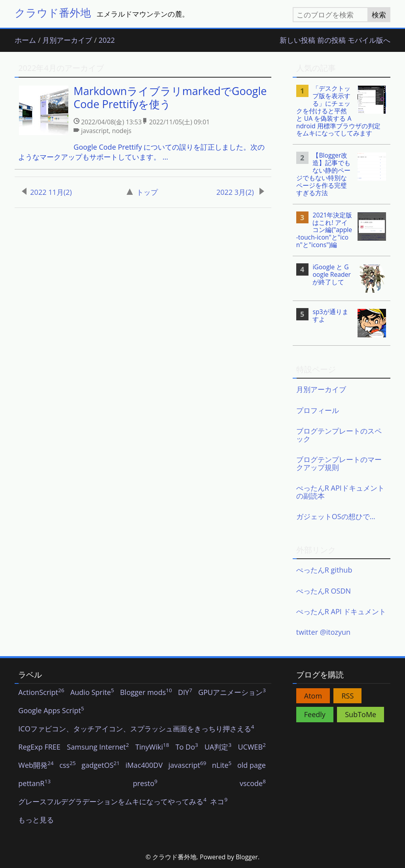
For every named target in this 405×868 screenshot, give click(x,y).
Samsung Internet (98, 747)
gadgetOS (100, 765)
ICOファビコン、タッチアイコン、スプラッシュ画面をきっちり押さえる (136, 729)
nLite (222, 765)
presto (145, 784)
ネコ (219, 802)
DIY (185, 693)
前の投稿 (331, 40)
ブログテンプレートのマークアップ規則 (339, 463)
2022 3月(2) (240, 192)
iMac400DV (144, 765)
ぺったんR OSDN (324, 591)
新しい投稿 (297, 40)
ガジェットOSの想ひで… (336, 516)
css (67, 765)
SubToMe (361, 714)
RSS (347, 696)
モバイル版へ (369, 40)
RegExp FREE (39, 747)
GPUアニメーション (232, 693)
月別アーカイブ (67, 40)
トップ (142, 192)
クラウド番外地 (53, 12)
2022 (107, 40)
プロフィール (318, 410)
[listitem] (143, 124)
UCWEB (252, 747)
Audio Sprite (92, 693)
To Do (187, 747)
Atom (313, 696)
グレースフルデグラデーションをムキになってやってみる (112, 802)
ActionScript (41, 693)
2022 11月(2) (47, 192)
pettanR (34, 784)
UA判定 (218, 747)
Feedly (315, 714)
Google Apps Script (51, 711)
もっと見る (36, 820)
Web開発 (36, 765)
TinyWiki (152, 747)
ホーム (25, 40)
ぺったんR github (324, 570)
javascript (187, 765)
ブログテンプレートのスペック (339, 435)
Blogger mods (146, 693)
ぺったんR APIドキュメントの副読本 (340, 492)
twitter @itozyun (323, 632)
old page (252, 765)
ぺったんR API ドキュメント (341, 611)
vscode (253, 784)
